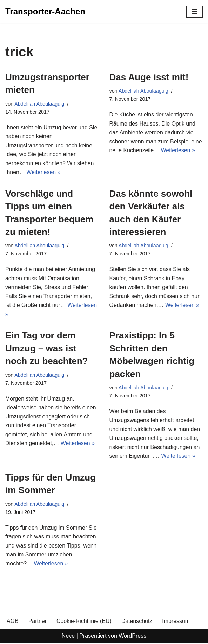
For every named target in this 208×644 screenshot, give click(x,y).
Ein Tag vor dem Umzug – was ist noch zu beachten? (46, 349)
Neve (68, 636)
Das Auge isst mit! (149, 77)
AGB (13, 622)
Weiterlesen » (43, 172)
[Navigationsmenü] (194, 12)
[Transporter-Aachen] (45, 12)
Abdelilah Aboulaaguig (39, 104)
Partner (38, 622)
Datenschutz (137, 622)
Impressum (177, 622)
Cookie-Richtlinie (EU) (84, 622)
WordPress (132, 636)
